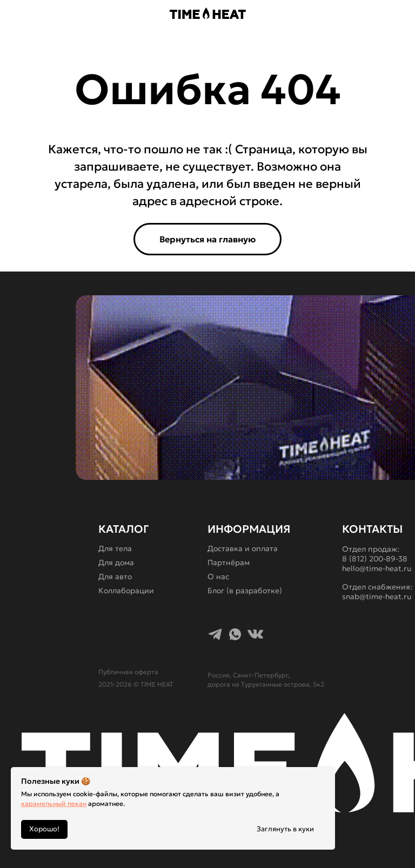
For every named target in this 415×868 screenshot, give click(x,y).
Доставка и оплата (243, 548)
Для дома (116, 562)
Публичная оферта (128, 672)
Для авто (115, 577)
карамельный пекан (54, 803)
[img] (353, 13)
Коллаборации (126, 591)
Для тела (115, 548)
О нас (218, 577)
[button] (51, 14)
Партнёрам (229, 562)
